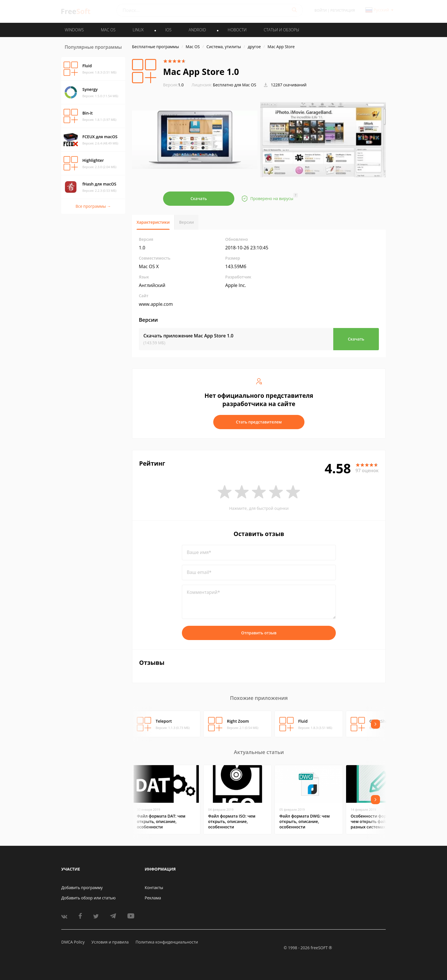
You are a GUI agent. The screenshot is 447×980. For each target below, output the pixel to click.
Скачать (199, 198)
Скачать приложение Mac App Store (188, 336)
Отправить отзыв (259, 633)
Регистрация (343, 10)
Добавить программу (82, 888)
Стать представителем (259, 422)
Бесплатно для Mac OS (235, 85)
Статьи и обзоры (282, 30)
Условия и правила (110, 942)
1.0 (173, 85)
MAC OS (108, 30)
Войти (321, 10)
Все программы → (93, 206)
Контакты (154, 888)
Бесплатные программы (156, 47)
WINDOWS (74, 30)
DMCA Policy (73, 942)
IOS (168, 30)
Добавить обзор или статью (89, 898)
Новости (237, 30)
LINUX (138, 30)
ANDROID (197, 30)
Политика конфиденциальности (167, 942)
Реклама (153, 898)
